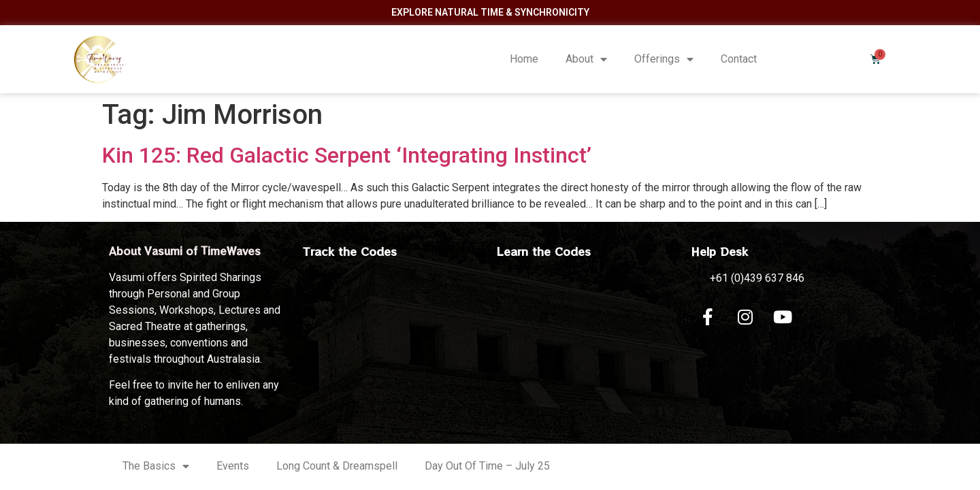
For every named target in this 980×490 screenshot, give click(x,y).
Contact (739, 59)
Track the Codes (350, 251)
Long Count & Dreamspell (337, 466)
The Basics (156, 466)
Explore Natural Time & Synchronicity (490, 12)
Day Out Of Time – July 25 (487, 466)
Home (524, 59)
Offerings (664, 59)
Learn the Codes (544, 251)
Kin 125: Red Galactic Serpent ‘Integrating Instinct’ (347, 155)
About (586, 59)
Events (233, 466)
